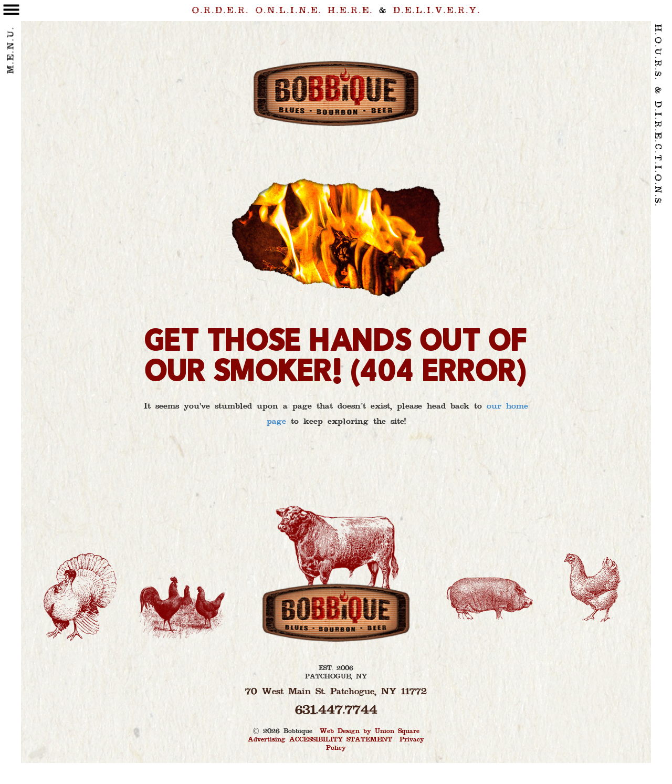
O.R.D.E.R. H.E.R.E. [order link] (282, 11)
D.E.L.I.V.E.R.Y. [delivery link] (437, 11)
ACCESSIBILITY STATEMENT (341, 740)
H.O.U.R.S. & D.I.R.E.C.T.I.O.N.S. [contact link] (657, 116)
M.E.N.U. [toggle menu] (12, 45)
